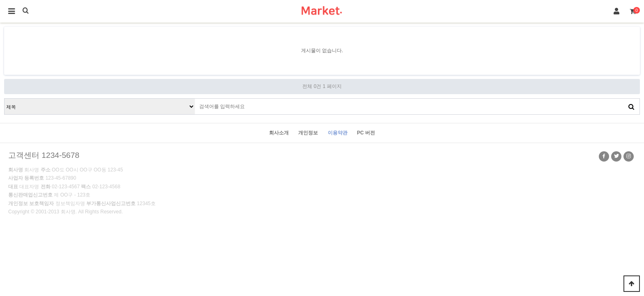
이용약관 (338, 133)
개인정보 (308, 133)
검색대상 (5, 99)
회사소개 (279, 133)
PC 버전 (366, 133)
